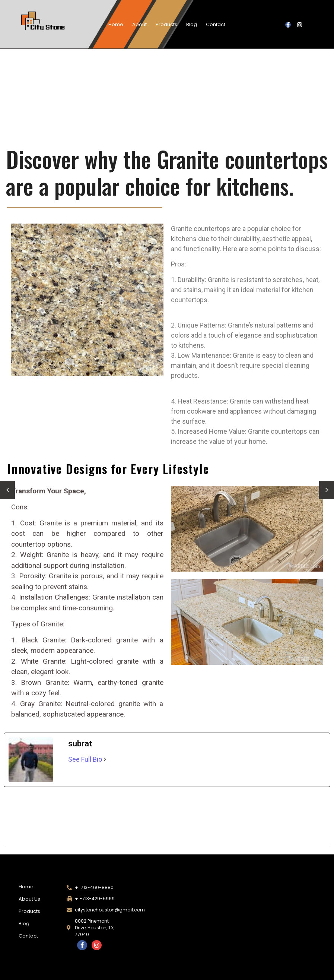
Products (166, 24)
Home (116, 24)
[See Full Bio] (105, 759)
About (139, 24)
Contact (216, 24)
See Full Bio (85, 759)
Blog (192, 24)
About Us (29, 899)
